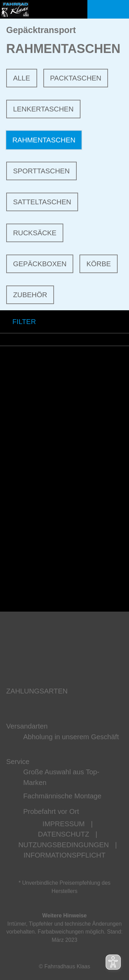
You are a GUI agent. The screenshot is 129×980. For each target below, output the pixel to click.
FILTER (18, 322)
